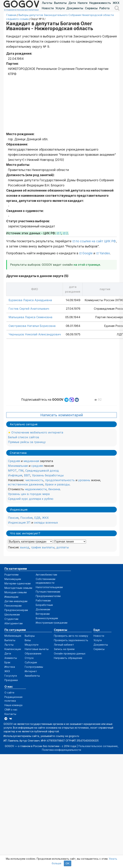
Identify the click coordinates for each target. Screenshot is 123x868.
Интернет (31, 671)
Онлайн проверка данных (70, 653)
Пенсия (13, 518)
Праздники (11, 680)
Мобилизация (13, 636)
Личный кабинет (64, 645)
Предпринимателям (48, 596)
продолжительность (60, 480)
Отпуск (29, 658)
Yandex (105, 253)
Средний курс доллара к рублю (31, 499)
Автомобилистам (46, 575)
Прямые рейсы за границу (27, 442)
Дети (72, 3)
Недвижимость (100, 3)
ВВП (27, 475)
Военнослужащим (47, 618)
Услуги (60, 8)
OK (68, 863)
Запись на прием (64, 649)
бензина (54, 489)
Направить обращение (68, 658)
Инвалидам (11, 597)
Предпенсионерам (16, 610)
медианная (31, 461)
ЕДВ (37, 518)
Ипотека (10, 667)
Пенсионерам (13, 606)
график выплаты (43, 547)
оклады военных (46, 523)
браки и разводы (57, 484)
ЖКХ (116, 3)
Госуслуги (11, 676)
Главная (11, 15)
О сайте (9, 693)
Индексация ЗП (19, 523)
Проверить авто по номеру (71, 636)
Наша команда (13, 705)
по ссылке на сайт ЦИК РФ (96, 241)
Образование (33, 653)
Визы (28, 640)
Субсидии (31, 662)
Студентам (11, 619)
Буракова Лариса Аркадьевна (30, 300)
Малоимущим (13, 579)
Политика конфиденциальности (61, 750)
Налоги (83, 3)
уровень (84, 480)
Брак (7, 662)
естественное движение (26, 484)
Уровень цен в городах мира (29, 494)
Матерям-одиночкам (18, 583)
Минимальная (18, 466)
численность (34, 480)
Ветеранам (43, 614)
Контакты (10, 714)
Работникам (43, 600)
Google (87, 253)
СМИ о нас (11, 710)
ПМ (21, 471)
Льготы (47, 3)
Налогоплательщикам (49, 587)
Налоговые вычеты (37, 649)
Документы (75, 8)
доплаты (63, 547)
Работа (104, 8)
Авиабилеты (32, 676)
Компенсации (13, 649)
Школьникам (12, 614)
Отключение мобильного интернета (37, 432)
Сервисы (91, 8)
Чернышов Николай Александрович (35, 334)
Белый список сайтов (24, 437)
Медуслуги (32, 645)
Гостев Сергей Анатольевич (29, 309)
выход (25, 547)
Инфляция (15, 475)
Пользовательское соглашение (98, 746)
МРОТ (12, 471)
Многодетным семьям (18, 588)
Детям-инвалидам (16, 601)
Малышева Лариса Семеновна (30, 317)
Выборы (30, 636)
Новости (48, 8)
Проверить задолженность (71, 640)
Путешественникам (48, 592)
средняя (37, 466)
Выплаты (60, 3)
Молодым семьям (16, 592)
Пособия (26, 518)
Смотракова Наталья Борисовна (32, 326)
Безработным (44, 605)
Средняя (14, 461)
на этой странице (87, 265)
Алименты (11, 658)
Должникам (43, 609)
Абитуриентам (14, 623)
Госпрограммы (34, 667)
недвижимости (36, 489)
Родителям (11, 575)
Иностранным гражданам (52, 623)
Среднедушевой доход (42, 471)
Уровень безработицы (48, 475)
